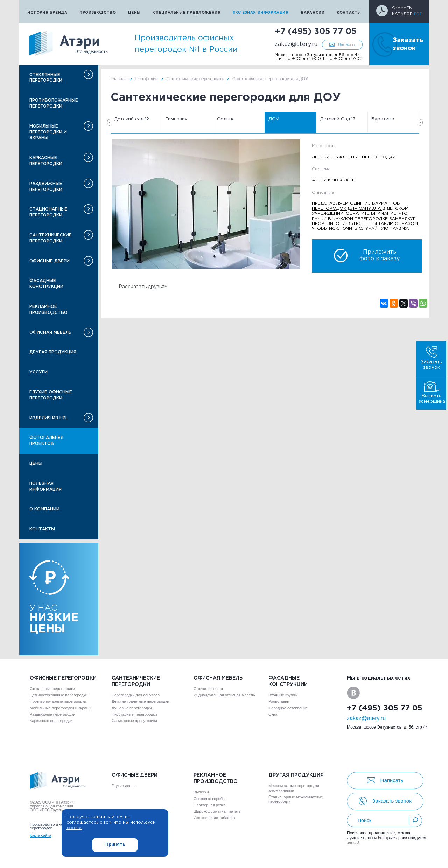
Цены (134, 13)
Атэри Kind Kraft (333, 180)
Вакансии (313, 13)
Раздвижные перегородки (46, 187)
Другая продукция (53, 352)
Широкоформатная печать (217, 811)
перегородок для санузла (347, 209)
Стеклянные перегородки (46, 78)
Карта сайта (40, 835)
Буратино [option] (383, 119)
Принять (115, 845)
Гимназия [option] (177, 119)
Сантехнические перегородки (51, 238)
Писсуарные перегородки (134, 714)
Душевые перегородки (132, 708)
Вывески (201, 792)
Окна (273, 714)
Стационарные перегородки (48, 212)
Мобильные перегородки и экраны (48, 132)
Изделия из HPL (49, 418)
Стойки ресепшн (208, 689)
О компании (44, 509)
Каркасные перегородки (46, 161)
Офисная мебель (50, 333)
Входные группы (283, 695)
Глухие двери (124, 786)
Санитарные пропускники (134, 721)
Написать (347, 45)
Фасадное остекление (288, 708)
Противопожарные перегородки (54, 103)
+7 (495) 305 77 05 (316, 32)
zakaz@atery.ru (296, 44)
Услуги (38, 372)
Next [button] (421, 122)
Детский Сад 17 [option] (338, 119)
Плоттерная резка (210, 805)
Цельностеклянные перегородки (59, 695)
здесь (352, 843)
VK (353, 693)
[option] (206, 204)
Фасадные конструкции (46, 284)
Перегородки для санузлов (136, 695)
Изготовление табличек (214, 818)
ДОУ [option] (274, 119)
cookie (74, 828)
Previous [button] (109, 122)
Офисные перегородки (63, 678)
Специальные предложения (187, 13)
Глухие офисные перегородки (51, 395)
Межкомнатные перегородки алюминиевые (294, 788)
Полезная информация (261, 13)
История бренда (47, 13)
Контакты (349, 13)
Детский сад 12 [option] (132, 119)
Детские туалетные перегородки (140, 701)
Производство (98, 13)
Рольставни (279, 701)
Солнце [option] (226, 119)
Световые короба (209, 799)
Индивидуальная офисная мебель (224, 695)
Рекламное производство (48, 310)
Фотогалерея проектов (46, 441)
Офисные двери (50, 261)
